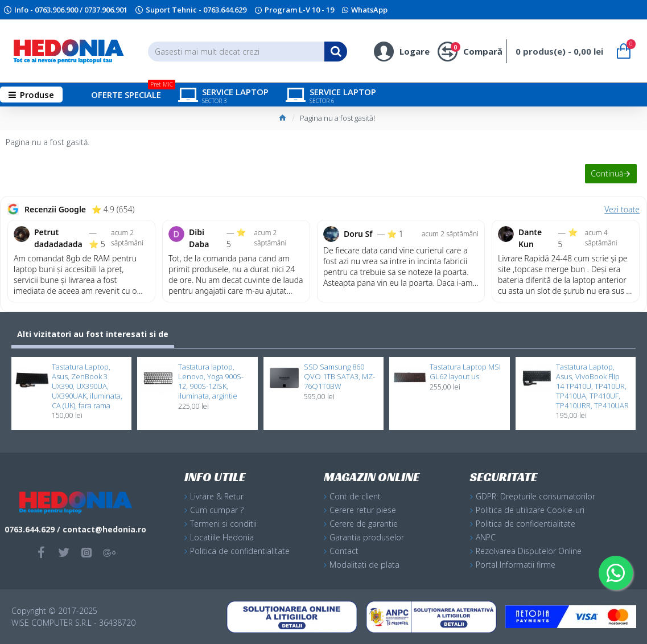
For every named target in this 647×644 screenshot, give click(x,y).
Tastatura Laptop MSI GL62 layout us (465, 372)
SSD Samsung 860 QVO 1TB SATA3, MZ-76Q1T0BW (339, 377)
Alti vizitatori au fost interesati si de (93, 334)
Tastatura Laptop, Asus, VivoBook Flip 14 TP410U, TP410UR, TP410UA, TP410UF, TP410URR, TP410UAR (592, 386)
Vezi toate (622, 209)
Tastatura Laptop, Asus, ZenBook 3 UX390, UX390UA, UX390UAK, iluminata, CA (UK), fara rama (87, 386)
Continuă (606, 175)
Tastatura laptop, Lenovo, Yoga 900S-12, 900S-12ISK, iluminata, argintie (211, 382)
